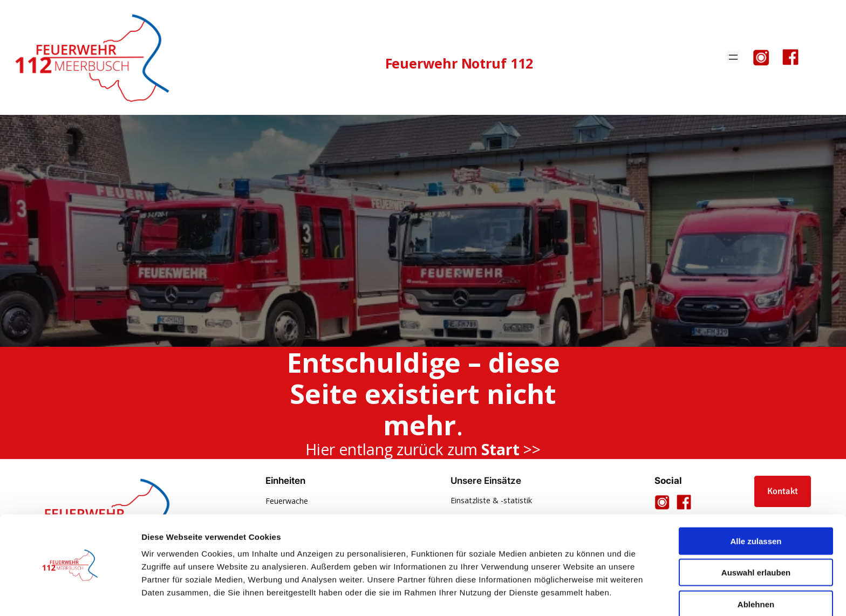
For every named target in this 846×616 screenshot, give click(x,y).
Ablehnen (756, 571)
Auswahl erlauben (756, 540)
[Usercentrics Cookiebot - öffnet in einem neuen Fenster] (70, 595)
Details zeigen (574, 595)
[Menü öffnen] (733, 57)
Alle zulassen (756, 508)
